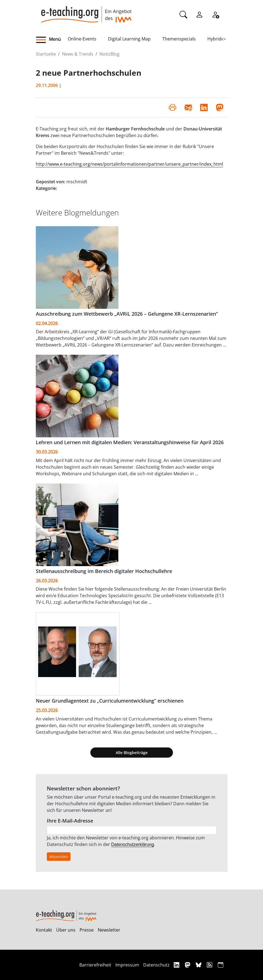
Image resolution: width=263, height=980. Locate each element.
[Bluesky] (199, 965)
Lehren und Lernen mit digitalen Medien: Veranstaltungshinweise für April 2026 (130, 442)
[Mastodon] (188, 965)
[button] (52, 40)
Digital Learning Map (129, 39)
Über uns (66, 930)
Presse (87, 930)
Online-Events (82, 39)
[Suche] (183, 14)
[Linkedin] (177, 965)
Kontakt (44, 930)
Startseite (46, 54)
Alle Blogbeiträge (132, 753)
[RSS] (210, 965)
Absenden (59, 857)
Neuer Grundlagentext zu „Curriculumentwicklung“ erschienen (110, 701)
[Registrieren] (215, 14)
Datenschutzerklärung (133, 844)
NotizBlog (109, 54)
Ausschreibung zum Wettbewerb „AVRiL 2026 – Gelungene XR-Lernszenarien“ (127, 314)
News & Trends (78, 54)
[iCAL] (221, 965)
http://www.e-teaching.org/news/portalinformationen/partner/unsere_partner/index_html (129, 164)
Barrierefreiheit (95, 965)
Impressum (127, 965)
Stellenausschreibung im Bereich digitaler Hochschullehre (104, 571)
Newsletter (109, 930)
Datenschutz (156, 965)
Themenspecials (179, 39)
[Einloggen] (199, 14)
